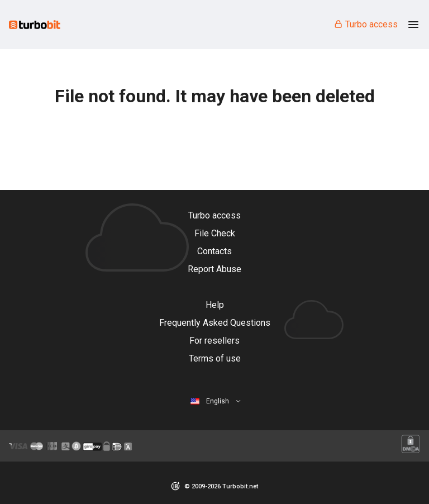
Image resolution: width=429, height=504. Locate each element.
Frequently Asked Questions (215, 323)
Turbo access (366, 24)
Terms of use (215, 358)
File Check (215, 233)
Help (215, 305)
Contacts (214, 251)
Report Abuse (214, 269)
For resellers (214, 341)
